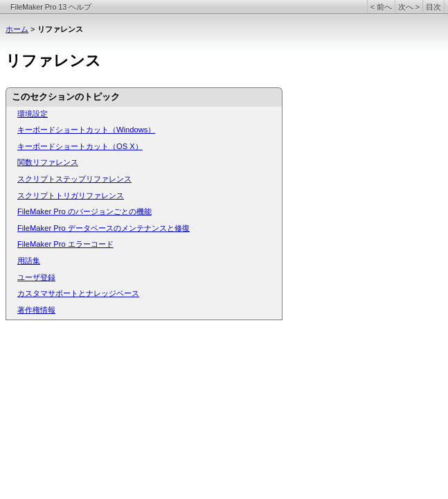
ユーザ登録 (36, 277)
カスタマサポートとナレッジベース (78, 293)
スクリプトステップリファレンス (74, 179)
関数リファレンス (48, 162)
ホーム (17, 29)
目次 (433, 7)
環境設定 (33, 114)
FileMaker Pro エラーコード (65, 244)
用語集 (29, 261)
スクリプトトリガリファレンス (71, 195)
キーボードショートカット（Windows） (86, 130)
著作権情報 (36, 310)
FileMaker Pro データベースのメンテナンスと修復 (104, 228)
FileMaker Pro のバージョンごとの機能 (84, 211)
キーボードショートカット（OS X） (80, 146)
